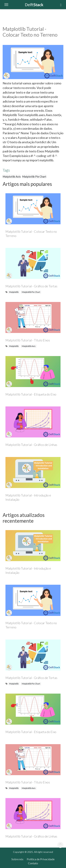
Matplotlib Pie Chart (34, 177)
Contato (33, 863)
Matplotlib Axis (12, 177)
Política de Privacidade (41, 859)
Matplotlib (14, 292)
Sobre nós (17, 859)
